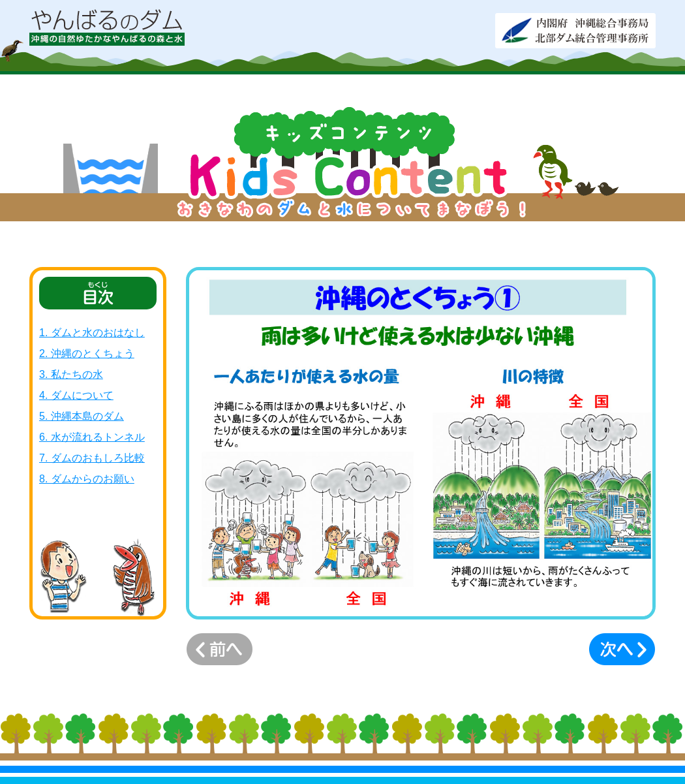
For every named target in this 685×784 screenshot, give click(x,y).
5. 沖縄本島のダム (82, 416)
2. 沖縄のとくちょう (87, 353)
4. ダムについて (76, 395)
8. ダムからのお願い (87, 479)
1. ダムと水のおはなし (92, 333)
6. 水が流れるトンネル (92, 437)
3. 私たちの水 (71, 374)
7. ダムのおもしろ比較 (92, 458)
